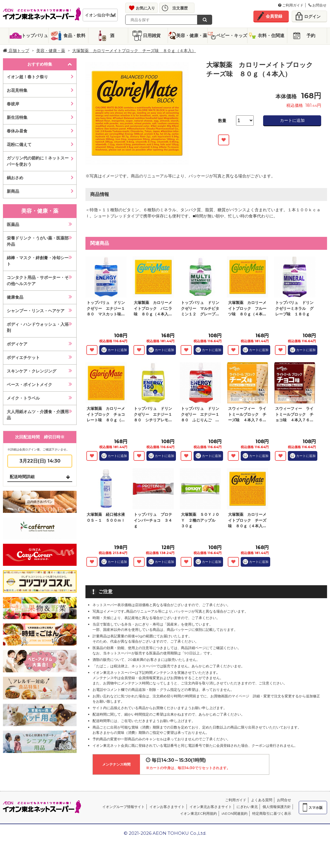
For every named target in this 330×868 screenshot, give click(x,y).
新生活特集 (17, 117)
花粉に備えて (19, 144)
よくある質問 (262, 800)
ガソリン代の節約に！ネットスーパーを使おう (38, 161)
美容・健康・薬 (192, 35)
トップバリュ (35, 35)
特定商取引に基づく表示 (272, 813)
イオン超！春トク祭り (27, 77)
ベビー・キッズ (232, 35)
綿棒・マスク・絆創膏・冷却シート (38, 261)
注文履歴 (180, 8)
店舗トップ (16, 51)
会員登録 (274, 16)
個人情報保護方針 (277, 807)
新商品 (13, 191)
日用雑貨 (152, 35)
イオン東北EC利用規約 (198, 813)
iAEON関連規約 (235, 813)
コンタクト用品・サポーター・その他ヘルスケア (38, 281)
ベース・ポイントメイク (29, 385)
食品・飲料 (74, 35)
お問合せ (317, 5)
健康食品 (15, 297)
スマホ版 (316, 808)
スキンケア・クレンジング (32, 371)
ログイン (312, 16)
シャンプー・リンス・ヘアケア (36, 311)
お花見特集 (17, 90)
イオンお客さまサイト (167, 807)
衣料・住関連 (271, 35)
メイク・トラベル (23, 398)
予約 (311, 35)
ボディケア (17, 344)
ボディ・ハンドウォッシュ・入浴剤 (38, 327)
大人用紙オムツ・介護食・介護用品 (38, 415)
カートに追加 (292, 120)
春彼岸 (13, 104)
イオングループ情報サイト (123, 807)
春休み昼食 (17, 131)
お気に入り (145, 8)
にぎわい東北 (247, 807)
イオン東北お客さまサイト (211, 807)
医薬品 (13, 225)
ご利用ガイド (291, 5)
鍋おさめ (15, 178)
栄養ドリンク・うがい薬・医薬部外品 (38, 241)
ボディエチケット (23, 357)
